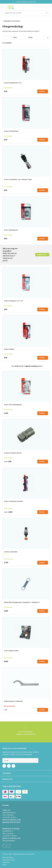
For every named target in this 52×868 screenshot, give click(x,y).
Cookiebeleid (6, 862)
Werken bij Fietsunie (8, 858)
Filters (15, 37)
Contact (4, 865)
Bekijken (42, 91)
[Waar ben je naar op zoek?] (26, 13)
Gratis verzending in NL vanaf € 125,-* (27, 2)
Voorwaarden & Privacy (9, 860)
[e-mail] (20, 760)
